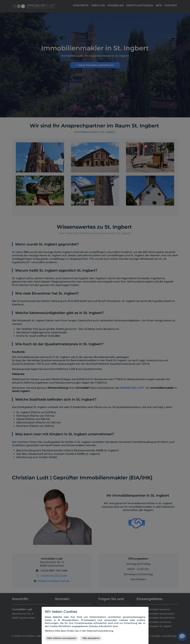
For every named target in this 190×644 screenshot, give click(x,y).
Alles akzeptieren (91, 638)
